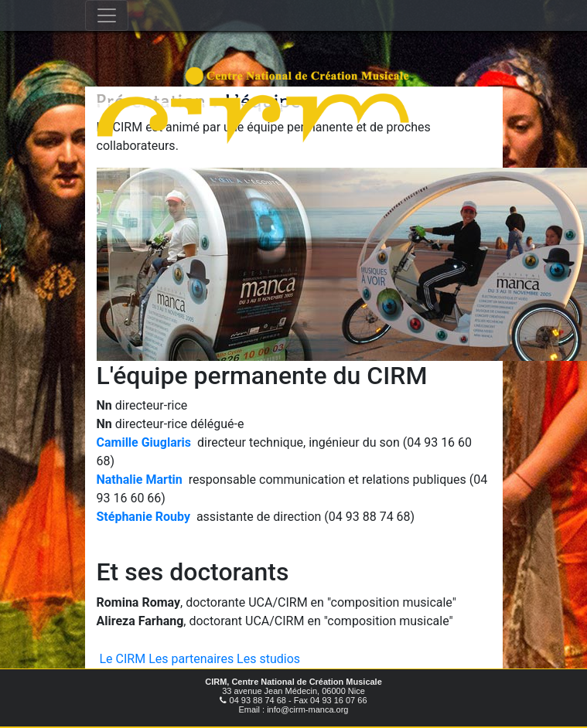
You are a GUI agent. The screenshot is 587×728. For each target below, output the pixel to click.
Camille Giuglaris (144, 442)
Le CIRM (123, 659)
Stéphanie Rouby (143, 517)
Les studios (268, 659)
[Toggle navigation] (107, 15)
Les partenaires (191, 659)
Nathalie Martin (140, 480)
